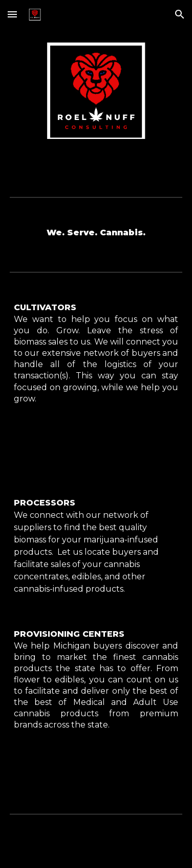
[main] (96, 233)
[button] (12, 14)
